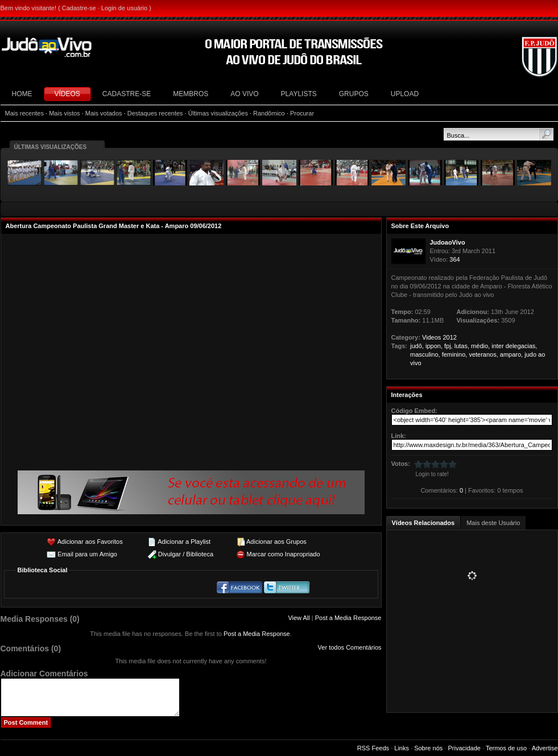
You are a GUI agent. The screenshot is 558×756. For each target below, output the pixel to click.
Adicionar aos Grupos (276, 542)
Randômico (269, 113)
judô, (417, 346)
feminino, (455, 354)
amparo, (511, 354)
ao (542, 354)
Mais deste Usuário (493, 523)
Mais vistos (64, 113)
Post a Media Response (348, 618)
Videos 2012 (439, 337)
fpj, (449, 346)
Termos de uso (506, 748)
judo (530, 354)
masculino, (425, 354)
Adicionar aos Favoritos (90, 542)
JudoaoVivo (448, 242)
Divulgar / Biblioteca (186, 554)
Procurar (302, 113)
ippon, (434, 346)
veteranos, (483, 354)
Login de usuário (124, 8)
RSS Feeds (373, 748)
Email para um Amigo (87, 554)
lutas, (462, 346)
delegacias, (522, 346)
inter (497, 346)
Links (402, 748)
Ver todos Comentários (350, 647)
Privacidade (464, 748)
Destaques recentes (155, 113)
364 (454, 259)
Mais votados (104, 113)
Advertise (545, 748)
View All (299, 618)
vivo (416, 363)
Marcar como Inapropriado (284, 554)
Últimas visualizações (218, 113)
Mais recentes (24, 113)
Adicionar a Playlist (184, 542)
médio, (480, 346)
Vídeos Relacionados (423, 523)
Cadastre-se (79, 8)
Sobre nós (428, 748)
